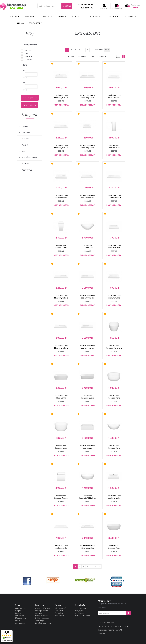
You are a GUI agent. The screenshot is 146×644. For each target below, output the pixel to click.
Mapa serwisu (21, 618)
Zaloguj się (79, 611)
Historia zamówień (82, 616)
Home (21, 23)
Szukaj (67, 6)
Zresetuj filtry (30, 105)
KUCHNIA (113, 16)
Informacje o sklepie (20, 609)
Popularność (102, 56)
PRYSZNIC (47, 16)
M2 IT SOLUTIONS (122, 626)
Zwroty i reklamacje (43, 623)
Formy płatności (42, 616)
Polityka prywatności (20, 622)
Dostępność (82, 56)
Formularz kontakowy (59, 614)
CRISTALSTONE (35, 23)
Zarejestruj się (81, 608)
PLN (25, 78)
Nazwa (71, 56)
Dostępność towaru (43, 608)
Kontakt (18, 613)
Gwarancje (39, 620)
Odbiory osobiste (42, 618)
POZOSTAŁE (130, 16)
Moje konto (80, 613)
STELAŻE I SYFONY (94, 16)
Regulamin (59, 611)
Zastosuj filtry (30, 98)
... (83, 50)
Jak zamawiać (60, 608)
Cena (92, 56)
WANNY (62, 16)
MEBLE (76, 16)
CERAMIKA (30, 16)
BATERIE (15, 16)
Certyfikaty (19, 616)
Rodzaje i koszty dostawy (42, 612)
